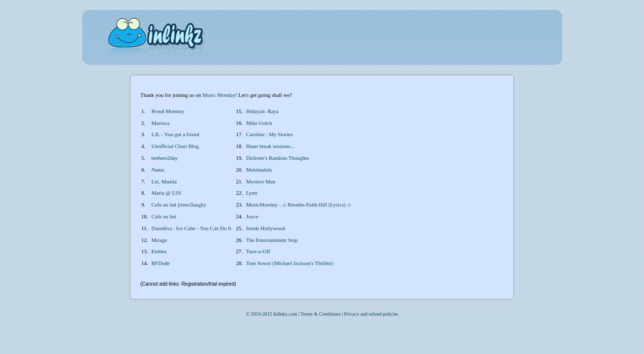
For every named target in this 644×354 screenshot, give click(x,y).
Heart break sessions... (271, 146)
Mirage (160, 240)
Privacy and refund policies (371, 314)
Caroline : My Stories (270, 134)
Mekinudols (259, 170)
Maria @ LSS (167, 193)
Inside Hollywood (266, 228)
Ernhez (159, 251)
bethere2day (165, 158)
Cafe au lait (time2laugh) (179, 205)
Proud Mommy (168, 111)
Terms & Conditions (321, 314)
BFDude (161, 263)
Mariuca (161, 123)
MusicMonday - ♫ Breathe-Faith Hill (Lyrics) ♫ (299, 205)
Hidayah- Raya (262, 111)
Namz (158, 170)
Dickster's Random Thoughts (278, 158)
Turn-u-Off (258, 251)
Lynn (252, 193)
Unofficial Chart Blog (175, 146)
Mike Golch (259, 123)
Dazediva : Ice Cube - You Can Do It (192, 228)
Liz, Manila (164, 181)
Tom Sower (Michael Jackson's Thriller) (290, 263)
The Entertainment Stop (272, 240)
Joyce (252, 216)
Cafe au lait (164, 216)
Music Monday (219, 95)
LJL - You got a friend (176, 134)
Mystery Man (261, 181)
